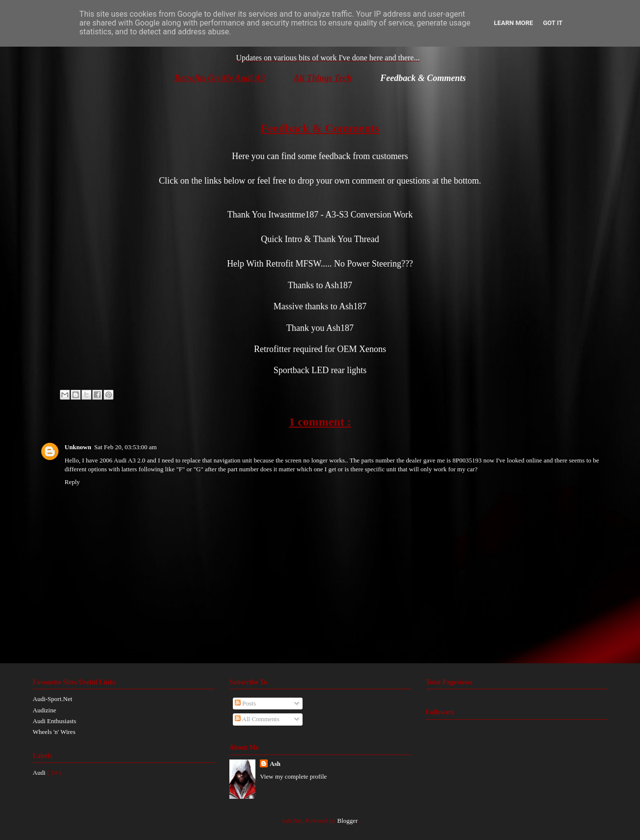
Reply (72, 482)
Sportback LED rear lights (320, 370)
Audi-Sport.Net (53, 699)
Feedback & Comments (423, 78)
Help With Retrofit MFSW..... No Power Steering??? (320, 264)
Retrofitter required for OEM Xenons (320, 349)
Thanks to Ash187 (320, 285)
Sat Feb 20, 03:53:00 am (125, 447)
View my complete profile (293, 776)
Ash (275, 764)
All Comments (257, 719)
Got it (553, 23)
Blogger (348, 821)
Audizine (45, 710)
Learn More (514, 23)
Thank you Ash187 (320, 328)
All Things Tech (323, 78)
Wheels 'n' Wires (54, 732)
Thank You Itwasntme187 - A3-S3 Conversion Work (320, 215)
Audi (40, 772)
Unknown (78, 447)
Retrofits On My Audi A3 (220, 78)
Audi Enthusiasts (55, 721)
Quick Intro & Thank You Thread (320, 239)
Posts (245, 703)
